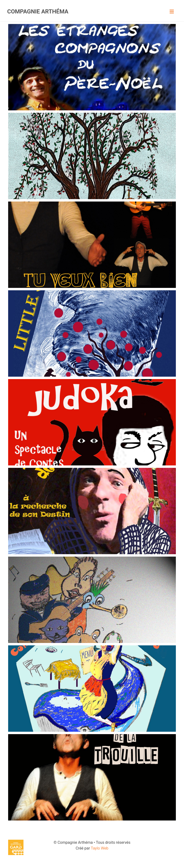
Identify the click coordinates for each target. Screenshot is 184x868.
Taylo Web (100, 848)
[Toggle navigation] (172, 12)
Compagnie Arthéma (38, 12)
